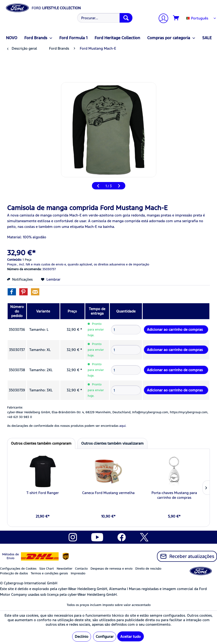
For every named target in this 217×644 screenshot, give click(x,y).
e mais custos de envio (47, 264)
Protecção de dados (14, 573)
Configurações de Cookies (18, 569)
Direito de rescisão (148, 569)
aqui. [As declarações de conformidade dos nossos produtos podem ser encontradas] (123, 426)
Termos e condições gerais (49, 573)
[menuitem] (104, 18)
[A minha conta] (161, 19)
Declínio (82, 637)
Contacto (81, 569)
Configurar (105, 637)
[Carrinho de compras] (176, 18)
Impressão (78, 573)
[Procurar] (126, 18)
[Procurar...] (105, 18)
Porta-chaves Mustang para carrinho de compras (174, 495)
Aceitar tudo (131, 637)
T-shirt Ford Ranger (43, 493)
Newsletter (65, 569)
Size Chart (47, 569)
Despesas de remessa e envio (111, 569)
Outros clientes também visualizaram (112, 443)
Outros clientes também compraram (41, 443)
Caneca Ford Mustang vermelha (108, 493)
